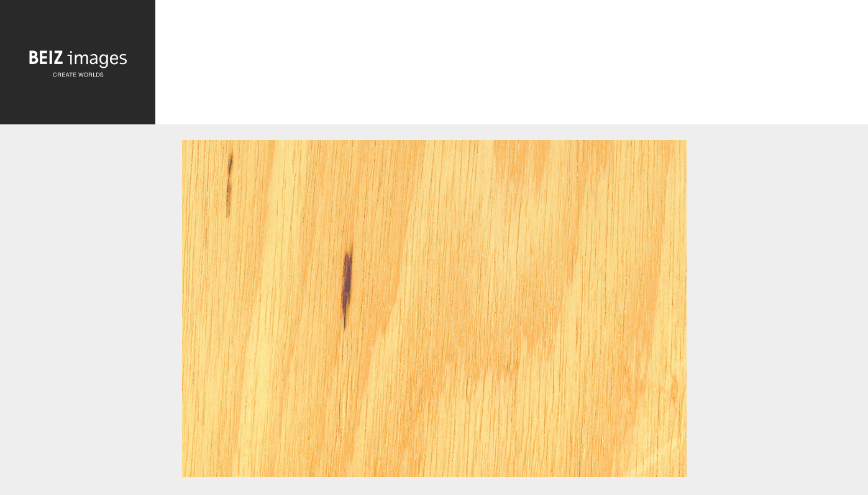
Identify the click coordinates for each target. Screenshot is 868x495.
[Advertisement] (512, 66)
